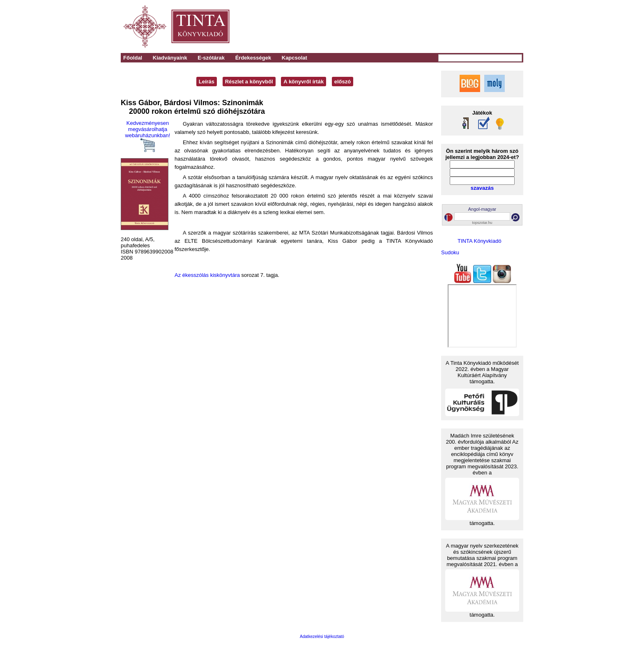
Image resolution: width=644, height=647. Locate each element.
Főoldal (133, 58)
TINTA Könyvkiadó (480, 241)
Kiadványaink (170, 58)
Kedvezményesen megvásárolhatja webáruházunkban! (148, 136)
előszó (343, 82)
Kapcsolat (294, 58)
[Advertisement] (409, 27)
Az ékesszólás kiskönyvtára (207, 275)
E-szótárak (211, 58)
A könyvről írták (304, 82)
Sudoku (450, 252)
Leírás (207, 82)
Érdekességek (253, 58)
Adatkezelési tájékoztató (322, 637)
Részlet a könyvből (249, 82)
